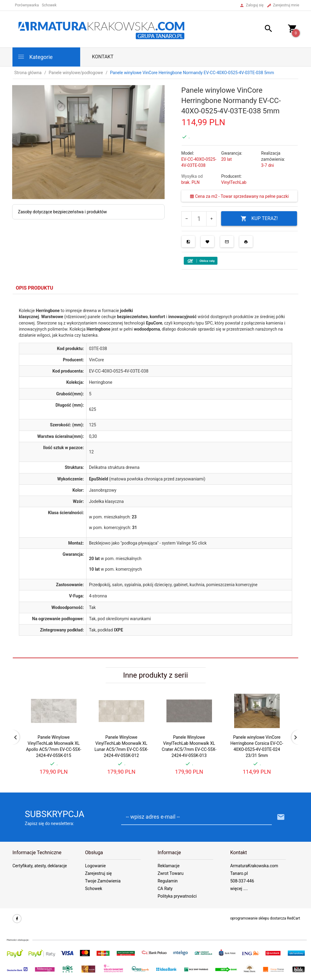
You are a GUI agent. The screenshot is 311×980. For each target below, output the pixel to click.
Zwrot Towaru (171, 873)
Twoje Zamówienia (103, 881)
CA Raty (165, 889)
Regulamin (168, 881)
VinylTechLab (234, 182)
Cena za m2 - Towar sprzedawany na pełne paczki (239, 196)
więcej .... (239, 889)
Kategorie (35, 57)
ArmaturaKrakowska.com (254, 866)
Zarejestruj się (98, 873)
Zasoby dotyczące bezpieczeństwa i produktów (62, 212)
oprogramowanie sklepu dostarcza (258, 918)
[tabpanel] (155, 476)
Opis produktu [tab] (34, 288)
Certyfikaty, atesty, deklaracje (40, 866)
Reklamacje (169, 866)
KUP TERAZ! (259, 219)
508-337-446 (242, 881)
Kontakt (103, 57)
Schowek (94, 889)
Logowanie (95, 866)
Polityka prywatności (177, 896)
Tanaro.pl (239, 873)
